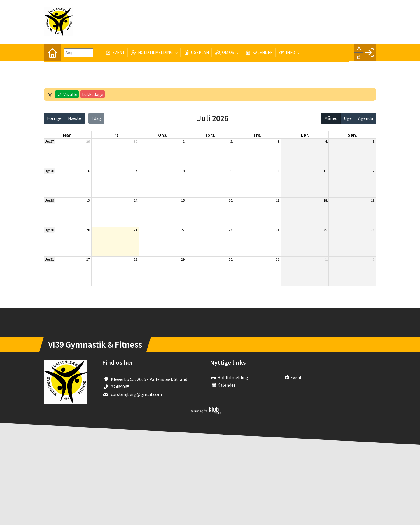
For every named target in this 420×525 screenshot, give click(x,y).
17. (278, 200)
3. (279, 141)
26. (373, 230)
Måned (331, 118)
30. (136, 141)
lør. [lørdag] (305, 135)
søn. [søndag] (352, 135)
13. (89, 200)
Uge (348, 118)
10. (278, 171)
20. (89, 230)
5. (374, 141)
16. (231, 200)
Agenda (366, 118)
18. (326, 200)
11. (326, 171)
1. (184, 141)
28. (136, 259)
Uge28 (49, 171)
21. (136, 230)
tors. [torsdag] (210, 135)
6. (89, 171)
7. (137, 171)
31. (278, 259)
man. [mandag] (68, 135)
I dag (96, 118)
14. (136, 200)
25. (326, 230)
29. (89, 141)
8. (184, 171)
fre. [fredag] (258, 135)
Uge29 (49, 200)
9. (232, 171)
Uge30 (49, 230)
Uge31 (49, 259)
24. (278, 230)
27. (89, 259)
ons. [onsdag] (163, 135)
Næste (75, 118)
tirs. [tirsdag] (115, 135)
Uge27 (49, 141)
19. (373, 200)
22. (183, 230)
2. (232, 141)
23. (231, 230)
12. (373, 171)
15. (183, 200)
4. (327, 141)
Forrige (54, 118)
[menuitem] (52, 53)
